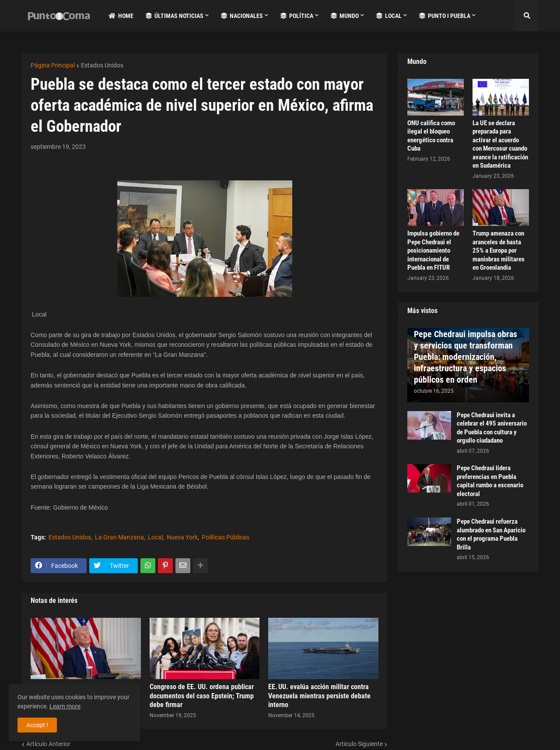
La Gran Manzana (119, 537)
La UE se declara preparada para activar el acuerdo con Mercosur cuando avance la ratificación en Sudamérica (500, 144)
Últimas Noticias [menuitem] (175, 16)
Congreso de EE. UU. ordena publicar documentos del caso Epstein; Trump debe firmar (202, 696)
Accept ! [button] (37, 725)
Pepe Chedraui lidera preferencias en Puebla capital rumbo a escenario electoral (490, 481)
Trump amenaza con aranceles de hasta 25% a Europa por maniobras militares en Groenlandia (499, 250)
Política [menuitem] (297, 16)
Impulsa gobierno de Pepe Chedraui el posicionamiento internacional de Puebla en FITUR (433, 250)
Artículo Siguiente (359, 744)
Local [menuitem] (389, 16)
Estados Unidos (102, 65)
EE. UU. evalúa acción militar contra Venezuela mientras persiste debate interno (319, 696)
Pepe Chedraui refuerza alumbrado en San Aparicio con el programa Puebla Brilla (491, 534)
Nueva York (182, 537)
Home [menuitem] (121, 16)
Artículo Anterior (48, 744)
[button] (527, 16)
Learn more (65, 706)
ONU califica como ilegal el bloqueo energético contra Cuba (431, 136)
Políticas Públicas (226, 537)
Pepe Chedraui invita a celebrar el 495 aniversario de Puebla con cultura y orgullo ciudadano (492, 428)
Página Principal (53, 65)
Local (155, 537)
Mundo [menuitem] (345, 16)
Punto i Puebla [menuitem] (445, 16)
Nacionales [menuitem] (242, 16)
